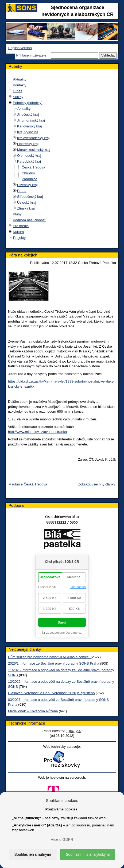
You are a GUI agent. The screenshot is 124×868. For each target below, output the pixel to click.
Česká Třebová (33, 167)
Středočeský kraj (30, 197)
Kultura (18, 232)
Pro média (21, 226)
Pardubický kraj (29, 161)
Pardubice (30, 179)
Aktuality (20, 79)
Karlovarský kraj (29, 126)
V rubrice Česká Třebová (28, 484)
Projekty (19, 238)
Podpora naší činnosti (30, 220)
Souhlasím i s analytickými (88, 854)
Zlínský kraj (26, 208)
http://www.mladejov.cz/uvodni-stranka (37, 432)
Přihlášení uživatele (31, 55)
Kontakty (20, 85)
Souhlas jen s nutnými (33, 854)
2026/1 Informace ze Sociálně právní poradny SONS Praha (54, 663)
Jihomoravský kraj (31, 120)
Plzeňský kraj (27, 185)
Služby (18, 97)
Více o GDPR (62, 839)
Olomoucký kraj (29, 156)
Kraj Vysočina (28, 132)
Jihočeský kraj (28, 114)
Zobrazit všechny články (97, 484)
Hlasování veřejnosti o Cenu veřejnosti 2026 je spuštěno (51, 693)
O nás (18, 91)
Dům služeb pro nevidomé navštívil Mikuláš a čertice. (49, 657)
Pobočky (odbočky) (28, 103)
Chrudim (28, 173)
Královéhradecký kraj (33, 138)
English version (20, 48)
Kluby (17, 214)
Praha (22, 191)
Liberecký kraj (28, 144)
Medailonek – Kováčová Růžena (33, 711)
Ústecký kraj (27, 202)
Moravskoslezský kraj (34, 150)
